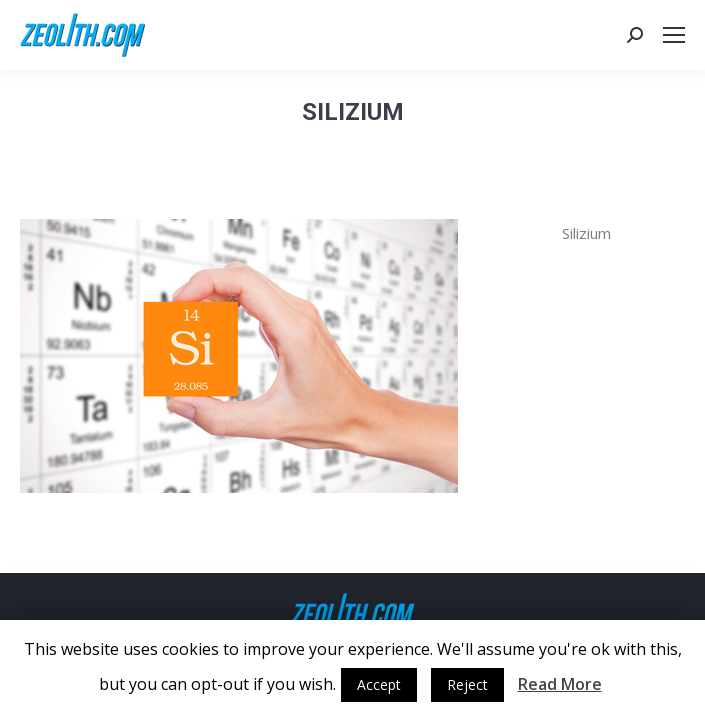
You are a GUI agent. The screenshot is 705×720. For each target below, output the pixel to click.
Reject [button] (467, 684)
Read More (560, 684)
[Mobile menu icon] (674, 35)
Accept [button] (379, 684)
